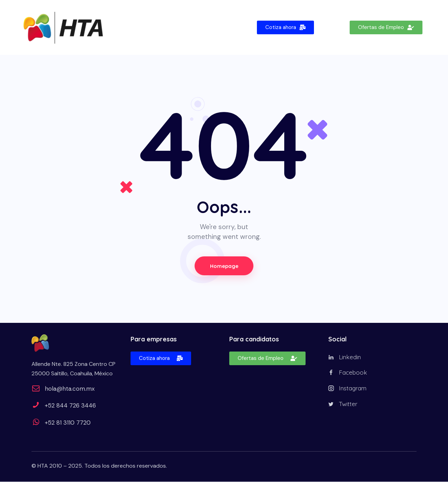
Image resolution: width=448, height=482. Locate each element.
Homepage (224, 266)
